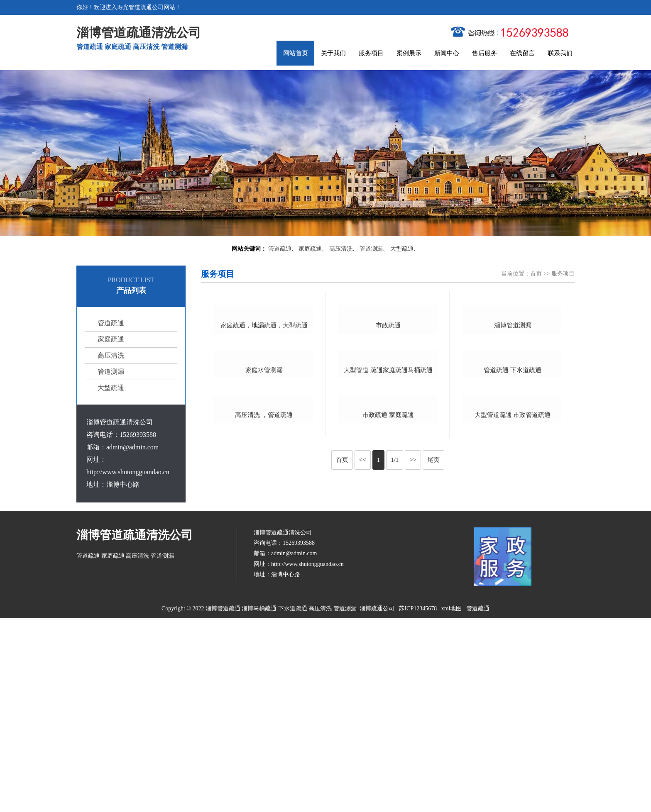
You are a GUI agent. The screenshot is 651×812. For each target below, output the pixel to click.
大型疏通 (402, 249)
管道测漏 (371, 249)
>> (413, 678)
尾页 (433, 678)
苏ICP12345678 (418, 802)
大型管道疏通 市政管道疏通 (513, 619)
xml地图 (452, 802)
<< (363, 678)
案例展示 (409, 53)
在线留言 (522, 53)
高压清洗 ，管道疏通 (264, 633)
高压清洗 (341, 249)
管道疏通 (280, 249)
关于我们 (333, 53)
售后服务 (485, 53)
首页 (536, 274)
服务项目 (371, 53)
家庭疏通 (310, 249)
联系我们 (560, 53)
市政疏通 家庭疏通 (388, 619)
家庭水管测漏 (264, 515)
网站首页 (296, 53)
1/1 (395, 678)
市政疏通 (388, 397)
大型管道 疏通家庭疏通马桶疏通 (388, 508)
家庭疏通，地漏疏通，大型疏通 (264, 392)
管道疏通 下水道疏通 (513, 502)
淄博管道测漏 (513, 390)
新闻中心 (447, 53)
